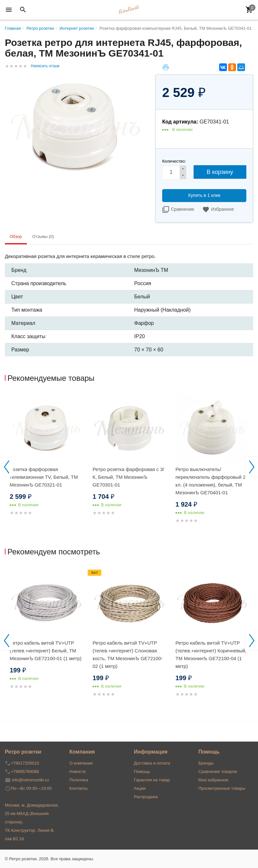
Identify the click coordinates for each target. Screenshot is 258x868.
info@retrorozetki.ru (30, 780)
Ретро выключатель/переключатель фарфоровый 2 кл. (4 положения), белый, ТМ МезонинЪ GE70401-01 (211, 481)
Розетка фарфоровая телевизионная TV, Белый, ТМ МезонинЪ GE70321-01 (44, 477)
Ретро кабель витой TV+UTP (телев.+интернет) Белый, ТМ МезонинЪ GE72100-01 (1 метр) (46, 651)
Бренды (206, 763)
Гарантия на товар (152, 780)
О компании (81, 763)
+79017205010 (25, 763)
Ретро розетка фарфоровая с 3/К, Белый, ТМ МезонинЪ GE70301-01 (128, 477)
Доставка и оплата (152, 763)
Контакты (78, 788)
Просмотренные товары (222, 788)
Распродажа (146, 797)
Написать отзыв (45, 66)
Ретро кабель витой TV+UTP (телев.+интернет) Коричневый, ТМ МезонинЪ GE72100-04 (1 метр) (211, 654)
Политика (79, 780)
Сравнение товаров (218, 772)
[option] (46, 462)
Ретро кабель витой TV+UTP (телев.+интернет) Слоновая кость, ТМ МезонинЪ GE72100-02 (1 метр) (128, 654)
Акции (140, 788)
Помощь (142, 772)
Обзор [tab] (16, 236)
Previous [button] (6, 467)
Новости (77, 772)
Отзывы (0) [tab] (43, 236)
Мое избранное (213, 780)
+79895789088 (25, 772)
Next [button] (252, 467)
